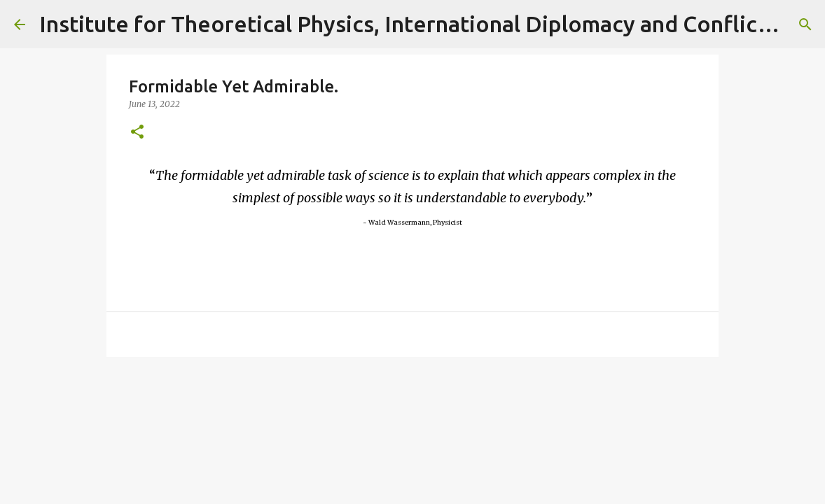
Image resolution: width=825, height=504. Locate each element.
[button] (137, 133)
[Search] (805, 24)
